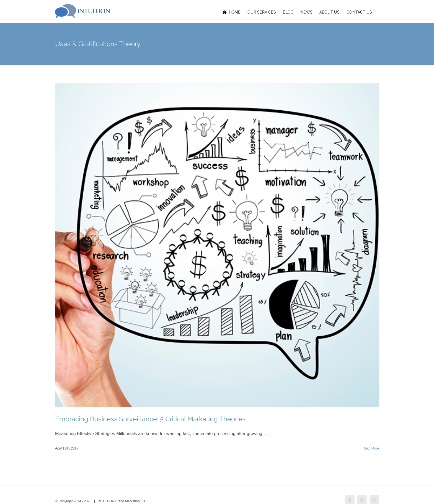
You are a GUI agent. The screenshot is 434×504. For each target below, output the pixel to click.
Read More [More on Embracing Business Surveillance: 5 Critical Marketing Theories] (371, 448)
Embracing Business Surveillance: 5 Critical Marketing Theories (150, 419)
